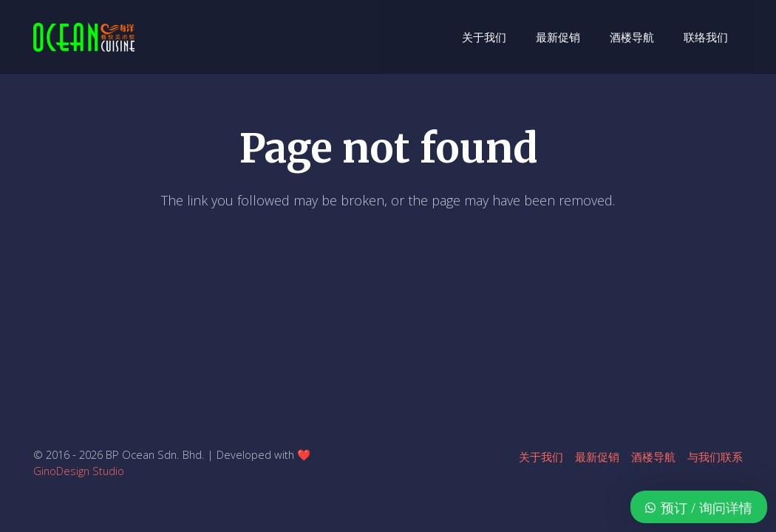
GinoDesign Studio (79, 471)
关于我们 (541, 457)
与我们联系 (715, 457)
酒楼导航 (653, 457)
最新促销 (597, 457)
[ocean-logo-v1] (84, 37)
